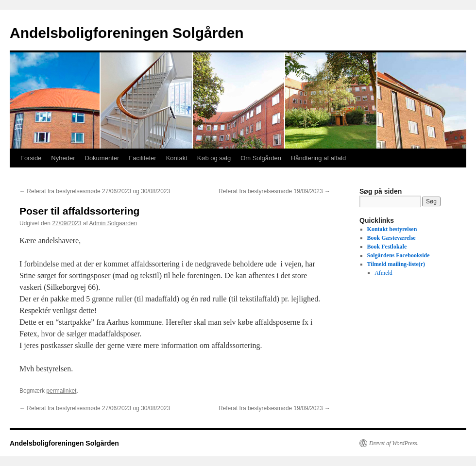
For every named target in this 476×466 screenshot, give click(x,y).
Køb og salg (214, 158)
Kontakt (177, 158)
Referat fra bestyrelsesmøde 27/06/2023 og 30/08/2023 (95, 191)
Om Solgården (261, 158)
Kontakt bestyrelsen (392, 229)
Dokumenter (102, 158)
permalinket (61, 391)
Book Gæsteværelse (391, 238)
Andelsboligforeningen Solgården (127, 33)
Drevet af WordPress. (394, 443)
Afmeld (383, 273)
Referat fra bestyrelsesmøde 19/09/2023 (274, 191)
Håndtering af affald (318, 158)
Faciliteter (142, 158)
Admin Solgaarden (113, 223)
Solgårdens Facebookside (399, 255)
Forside (31, 158)
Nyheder (63, 158)
